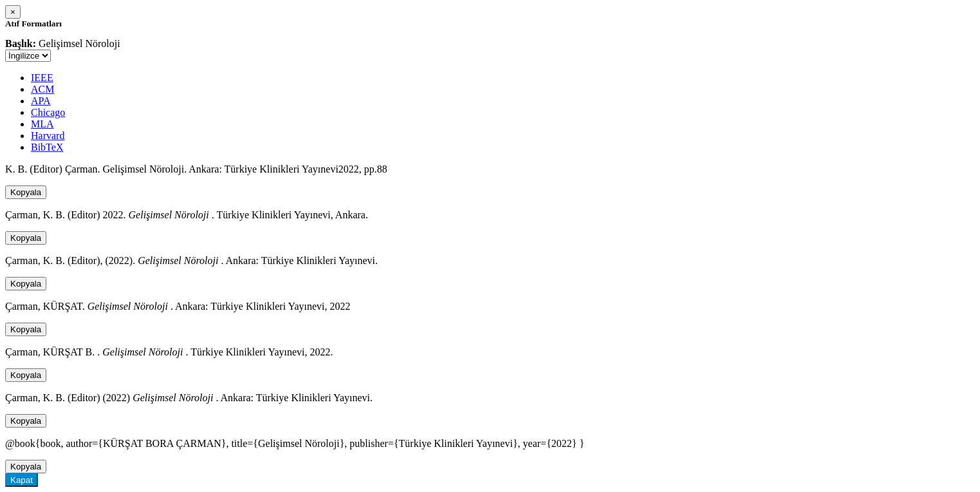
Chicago (48, 112)
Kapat (22, 480)
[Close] (13, 12)
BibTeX (47, 147)
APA (41, 101)
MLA (42, 124)
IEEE (42, 78)
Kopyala (26, 192)
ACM (42, 89)
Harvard (48, 136)
